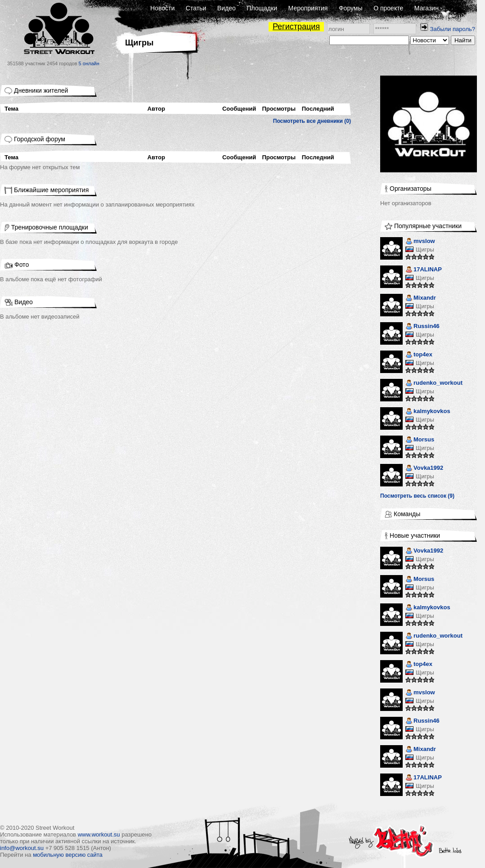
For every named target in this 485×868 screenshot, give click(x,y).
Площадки (262, 8)
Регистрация (296, 27)
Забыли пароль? (453, 29)
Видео (227, 8)
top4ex (419, 355)
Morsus (420, 440)
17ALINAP (424, 270)
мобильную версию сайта (68, 855)
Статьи (196, 8)
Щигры (425, 250)
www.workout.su (99, 834)
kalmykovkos (428, 412)
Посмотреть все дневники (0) (312, 121)
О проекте (388, 8)
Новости (162, 8)
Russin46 (422, 327)
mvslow (420, 242)
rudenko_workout (434, 384)
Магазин (427, 8)
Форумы (351, 8)
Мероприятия (308, 8)
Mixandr (421, 299)
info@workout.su (22, 848)
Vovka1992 (424, 469)
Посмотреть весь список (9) (417, 496)
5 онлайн (89, 63)
